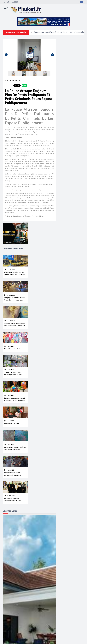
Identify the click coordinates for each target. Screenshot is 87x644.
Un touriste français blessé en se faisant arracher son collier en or (15, 323)
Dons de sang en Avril (15, 422)
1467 (18, 81)
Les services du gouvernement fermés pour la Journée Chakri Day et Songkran (15, 398)
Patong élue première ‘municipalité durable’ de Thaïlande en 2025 (15, 498)
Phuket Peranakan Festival (15, 348)
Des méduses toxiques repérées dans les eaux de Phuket (15, 447)
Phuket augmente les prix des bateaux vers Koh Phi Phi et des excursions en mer (15, 272)
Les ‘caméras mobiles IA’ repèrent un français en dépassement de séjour (15, 473)
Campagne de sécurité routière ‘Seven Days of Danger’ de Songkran (60, 33)
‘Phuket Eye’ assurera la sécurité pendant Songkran (15, 372)
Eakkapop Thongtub (24, 216)
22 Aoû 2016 (10, 81)
